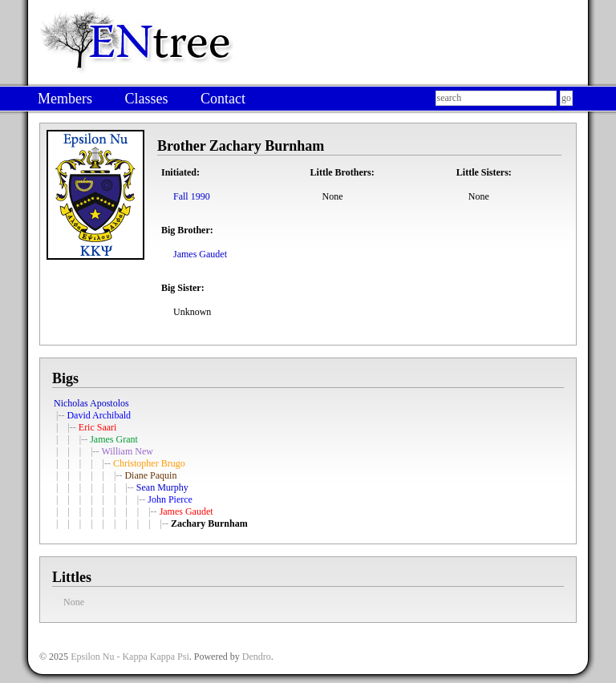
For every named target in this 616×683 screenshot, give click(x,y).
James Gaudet (200, 254)
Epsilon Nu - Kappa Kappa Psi (130, 657)
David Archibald (99, 415)
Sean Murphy (162, 487)
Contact (223, 99)
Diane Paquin (150, 475)
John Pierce (170, 499)
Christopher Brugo (149, 463)
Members (65, 99)
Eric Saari (98, 427)
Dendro (257, 657)
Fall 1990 (192, 196)
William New (127, 451)
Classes (146, 99)
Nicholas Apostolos (91, 403)
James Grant (114, 439)
